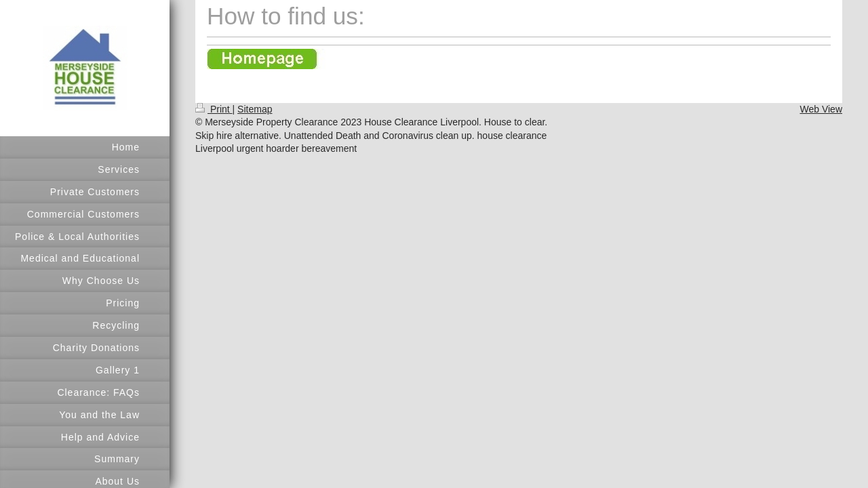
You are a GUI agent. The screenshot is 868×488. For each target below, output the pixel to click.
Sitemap (255, 109)
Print (214, 109)
